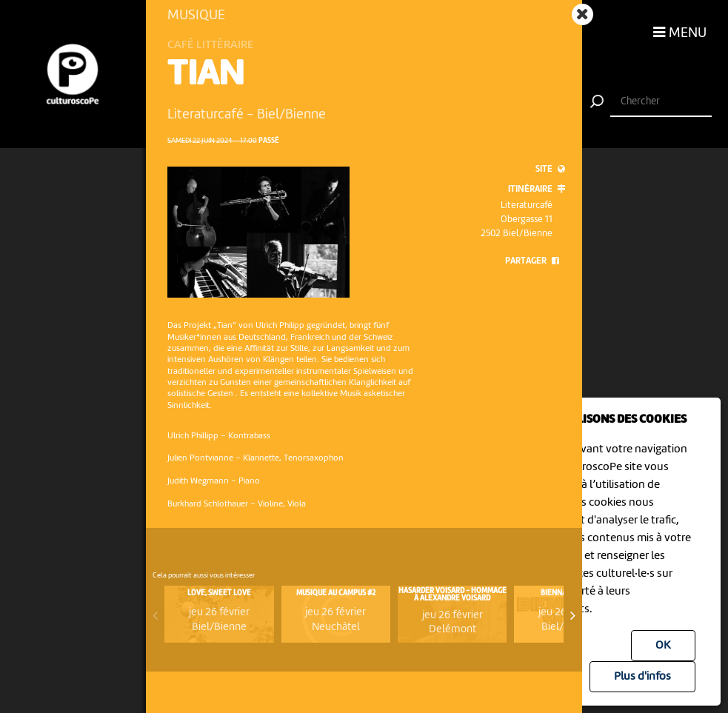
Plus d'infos (642, 677)
